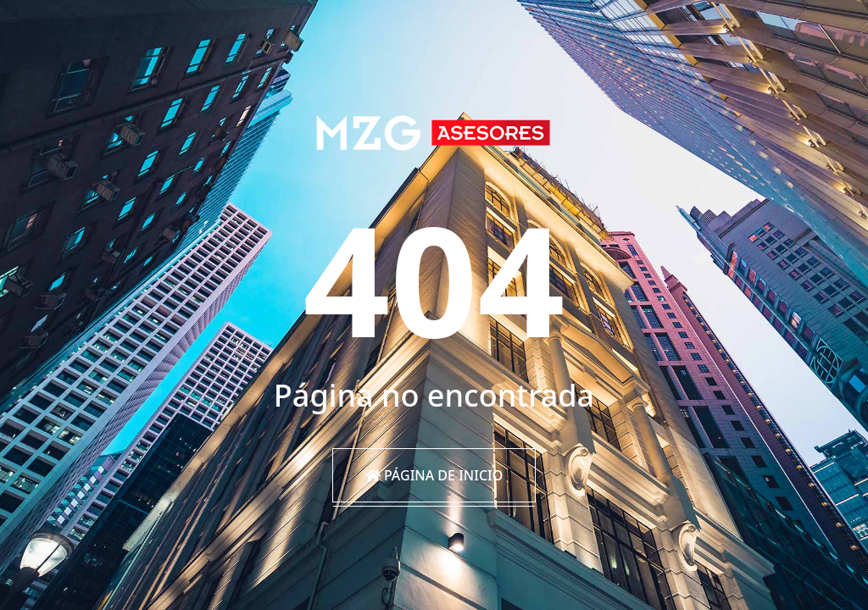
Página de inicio (434, 475)
